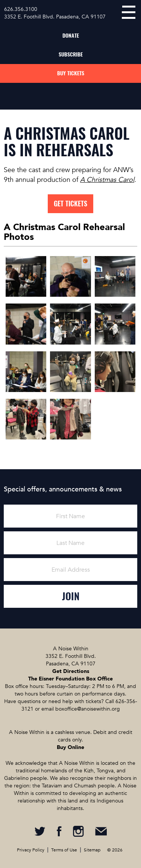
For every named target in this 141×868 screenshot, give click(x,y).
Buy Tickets (71, 73)
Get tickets (70, 204)
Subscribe (71, 54)
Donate (71, 36)
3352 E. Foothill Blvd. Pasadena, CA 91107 (55, 17)
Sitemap (92, 850)
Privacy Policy (31, 850)
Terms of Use (64, 850)
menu (129, 12)
